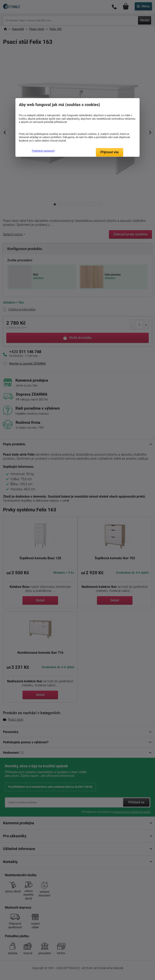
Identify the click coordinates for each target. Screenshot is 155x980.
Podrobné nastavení (43, 151)
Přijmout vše (110, 152)
